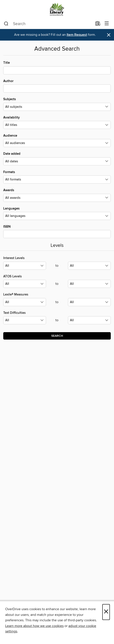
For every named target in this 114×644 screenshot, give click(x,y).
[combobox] (48, 24)
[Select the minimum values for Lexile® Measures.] (25, 302)
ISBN (57, 231)
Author (57, 86)
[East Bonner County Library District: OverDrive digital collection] (57, 9)
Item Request (77, 35)
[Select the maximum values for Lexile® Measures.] (89, 302)
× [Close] (106, 612)
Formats (57, 177)
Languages (57, 213)
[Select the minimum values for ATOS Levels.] (25, 284)
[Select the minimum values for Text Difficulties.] (25, 320)
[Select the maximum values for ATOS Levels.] (89, 284)
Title (57, 67)
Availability (57, 122)
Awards (57, 195)
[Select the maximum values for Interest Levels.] (89, 266)
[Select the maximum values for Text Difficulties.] (89, 320)
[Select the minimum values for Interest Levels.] (25, 266)
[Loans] (98, 24)
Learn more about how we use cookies (34, 626)
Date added (57, 158)
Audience (57, 140)
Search (57, 336)
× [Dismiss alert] (109, 35)
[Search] (6, 24)
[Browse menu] (107, 24)
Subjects (57, 104)
